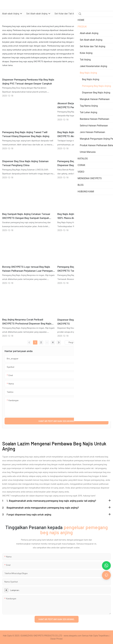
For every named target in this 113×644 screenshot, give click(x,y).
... (47, 342)
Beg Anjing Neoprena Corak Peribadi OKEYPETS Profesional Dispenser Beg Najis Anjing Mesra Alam (27, 322)
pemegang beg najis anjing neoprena (41, 472)
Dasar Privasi (56, 639)
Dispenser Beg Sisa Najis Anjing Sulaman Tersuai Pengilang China (25, 163)
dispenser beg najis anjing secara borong (54, 496)
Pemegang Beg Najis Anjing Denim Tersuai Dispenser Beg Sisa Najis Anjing (81, 163)
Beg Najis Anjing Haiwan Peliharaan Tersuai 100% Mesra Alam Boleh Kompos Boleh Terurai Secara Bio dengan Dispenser (84, 216)
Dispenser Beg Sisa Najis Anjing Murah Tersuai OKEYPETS (84, 322)
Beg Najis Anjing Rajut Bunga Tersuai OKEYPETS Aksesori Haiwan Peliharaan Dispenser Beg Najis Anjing (80, 134)
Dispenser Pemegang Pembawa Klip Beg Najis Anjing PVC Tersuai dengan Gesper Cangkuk (28, 81)
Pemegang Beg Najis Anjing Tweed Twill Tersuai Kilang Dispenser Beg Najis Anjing (26, 134)
